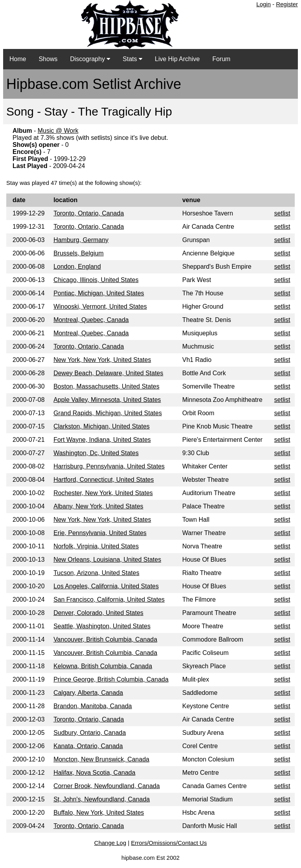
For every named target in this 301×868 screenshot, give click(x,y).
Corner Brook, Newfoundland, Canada (106, 786)
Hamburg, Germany (81, 240)
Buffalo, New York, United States (99, 813)
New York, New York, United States (102, 360)
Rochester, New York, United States (103, 493)
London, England (77, 267)
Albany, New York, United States (98, 506)
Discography (90, 59)
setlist (282, 213)
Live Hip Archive (177, 59)
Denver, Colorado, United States (98, 613)
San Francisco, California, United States (109, 599)
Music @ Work (58, 131)
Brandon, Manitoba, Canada (92, 706)
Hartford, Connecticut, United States (103, 480)
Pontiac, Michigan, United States (99, 293)
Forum (221, 59)
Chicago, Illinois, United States (96, 280)
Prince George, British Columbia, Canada (111, 679)
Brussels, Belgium (78, 253)
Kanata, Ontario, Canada (88, 746)
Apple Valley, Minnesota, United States (107, 400)
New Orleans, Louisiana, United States (107, 560)
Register (287, 4)
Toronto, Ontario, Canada (89, 213)
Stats (132, 59)
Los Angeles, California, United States (106, 586)
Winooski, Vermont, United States (100, 307)
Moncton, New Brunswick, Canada (101, 759)
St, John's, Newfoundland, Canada (102, 799)
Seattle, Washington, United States (102, 626)
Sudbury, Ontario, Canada (90, 733)
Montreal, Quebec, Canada (91, 320)
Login (264, 4)
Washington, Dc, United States (96, 453)
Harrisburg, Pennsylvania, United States (109, 466)
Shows (48, 59)
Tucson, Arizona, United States (96, 573)
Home (18, 59)
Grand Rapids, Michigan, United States (108, 413)
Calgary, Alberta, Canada (88, 693)
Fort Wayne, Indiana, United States (102, 440)
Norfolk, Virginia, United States (96, 546)
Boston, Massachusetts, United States (106, 386)
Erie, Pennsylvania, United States (100, 533)
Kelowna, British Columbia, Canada (103, 666)
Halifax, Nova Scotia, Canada (94, 773)
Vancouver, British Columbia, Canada (105, 639)
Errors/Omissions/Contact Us (169, 843)
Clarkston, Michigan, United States (101, 426)
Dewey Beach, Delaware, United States (108, 373)
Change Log (110, 843)
